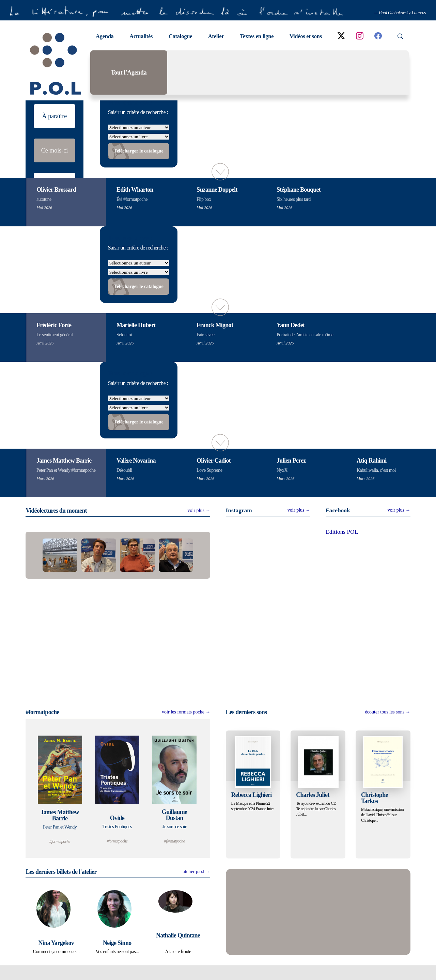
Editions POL (342, 547)
